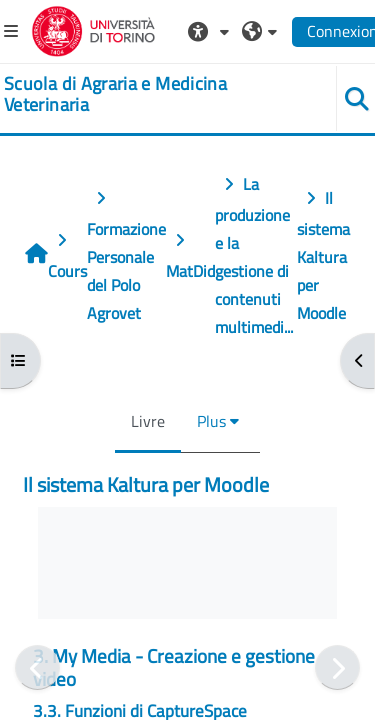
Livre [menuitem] (148, 421)
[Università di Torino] (93, 29)
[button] (211, 31)
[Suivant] (337, 667)
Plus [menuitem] (211, 421)
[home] (156, 94)
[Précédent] (37, 667)
